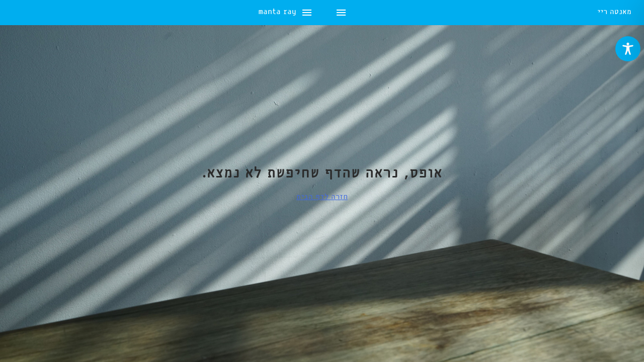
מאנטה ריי (614, 13)
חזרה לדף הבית (322, 197)
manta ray (32, 13)
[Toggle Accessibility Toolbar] (628, 49)
